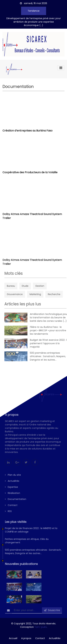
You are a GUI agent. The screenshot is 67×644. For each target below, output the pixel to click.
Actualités (12, 485)
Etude (31, 286)
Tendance (34, 11)
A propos (26, 638)
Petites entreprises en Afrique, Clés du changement (27, 545)
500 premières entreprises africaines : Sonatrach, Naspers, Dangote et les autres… (33, 555)
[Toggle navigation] (61, 68)
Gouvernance (20, 294)
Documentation (16, 503)
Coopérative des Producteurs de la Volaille (30, 173)
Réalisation (13, 497)
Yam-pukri (40, 627)
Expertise (11, 491)
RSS (8, 515)
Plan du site (13, 479)
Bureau (16, 286)
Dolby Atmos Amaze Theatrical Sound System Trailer (32, 218)
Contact (11, 509)
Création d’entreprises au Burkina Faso (27, 132)
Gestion (45, 286)
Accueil (13, 638)
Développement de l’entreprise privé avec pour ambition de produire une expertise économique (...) (34, 22)
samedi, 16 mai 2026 (33, 3)
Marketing (41, 294)
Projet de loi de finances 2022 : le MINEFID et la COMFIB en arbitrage (31, 534)
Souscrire (52, 614)
